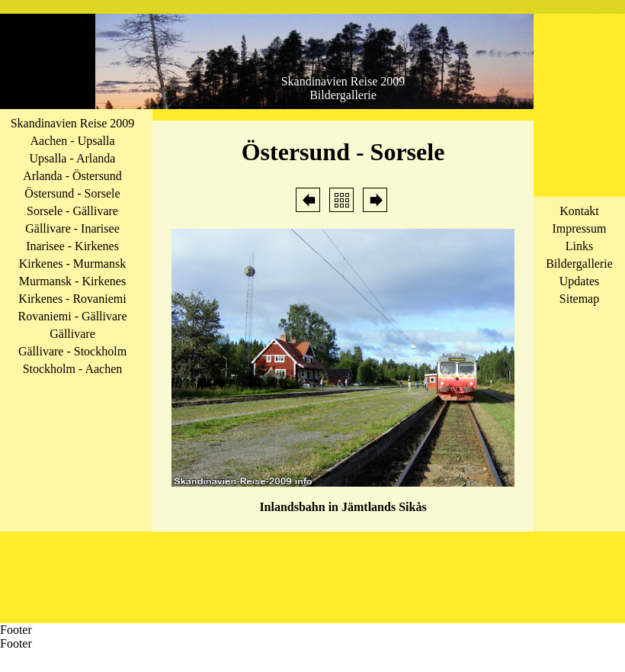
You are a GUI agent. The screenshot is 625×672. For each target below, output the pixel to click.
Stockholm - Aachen (73, 369)
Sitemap (579, 299)
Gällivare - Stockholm (72, 351)
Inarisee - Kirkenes (72, 246)
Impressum (579, 228)
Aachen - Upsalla (72, 141)
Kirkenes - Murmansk (72, 264)
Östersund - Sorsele (72, 193)
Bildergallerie (579, 264)
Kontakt (579, 211)
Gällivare (72, 334)
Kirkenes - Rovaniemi (72, 299)
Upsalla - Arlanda (73, 158)
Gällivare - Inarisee (72, 228)
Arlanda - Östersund (72, 176)
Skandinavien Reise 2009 (73, 123)
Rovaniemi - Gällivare (72, 316)
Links (579, 246)
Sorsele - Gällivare (72, 211)
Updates (579, 281)
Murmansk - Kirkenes (72, 281)
